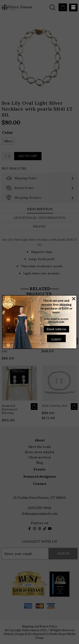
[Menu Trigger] (73, 7)
